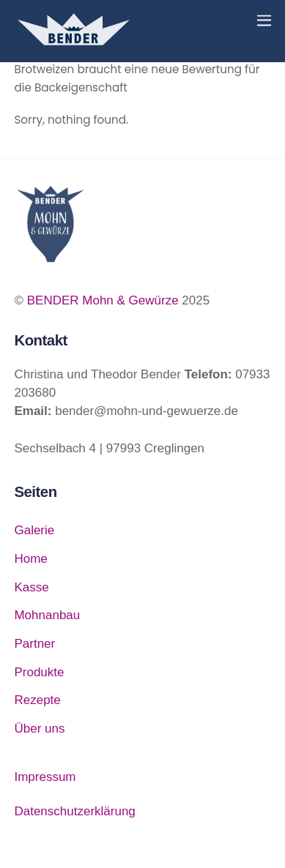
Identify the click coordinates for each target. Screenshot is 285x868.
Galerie (34, 530)
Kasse (31, 587)
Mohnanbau (47, 615)
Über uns (39, 729)
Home (30, 559)
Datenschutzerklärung (74, 811)
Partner (34, 644)
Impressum (45, 777)
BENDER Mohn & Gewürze (103, 300)
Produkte (39, 672)
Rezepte (37, 700)
